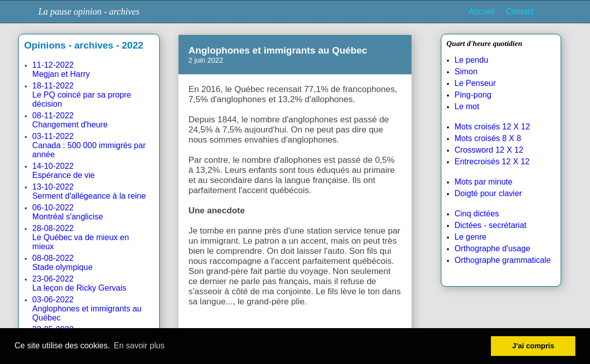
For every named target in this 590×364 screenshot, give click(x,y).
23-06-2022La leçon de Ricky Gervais (79, 283)
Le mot (467, 106)
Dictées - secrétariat (490, 225)
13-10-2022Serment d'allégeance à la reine (89, 191)
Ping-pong (473, 95)
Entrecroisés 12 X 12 (492, 162)
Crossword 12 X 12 (489, 150)
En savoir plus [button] (139, 346)
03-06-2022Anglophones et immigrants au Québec (87, 309)
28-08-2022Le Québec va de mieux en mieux (81, 237)
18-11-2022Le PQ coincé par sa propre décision (82, 95)
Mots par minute (484, 182)
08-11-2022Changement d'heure (70, 120)
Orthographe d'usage (492, 248)
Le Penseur (475, 83)
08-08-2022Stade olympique (62, 263)
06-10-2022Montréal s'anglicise (68, 212)
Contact (519, 11)
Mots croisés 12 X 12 (492, 127)
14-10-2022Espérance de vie (64, 171)
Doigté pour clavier (488, 193)
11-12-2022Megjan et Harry (61, 70)
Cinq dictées (477, 214)
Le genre (470, 237)
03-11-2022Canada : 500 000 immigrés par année (89, 145)
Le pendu (471, 60)
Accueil (482, 11)
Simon (466, 72)
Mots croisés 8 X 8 (488, 138)
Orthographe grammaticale (503, 260)
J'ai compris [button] (533, 346)
